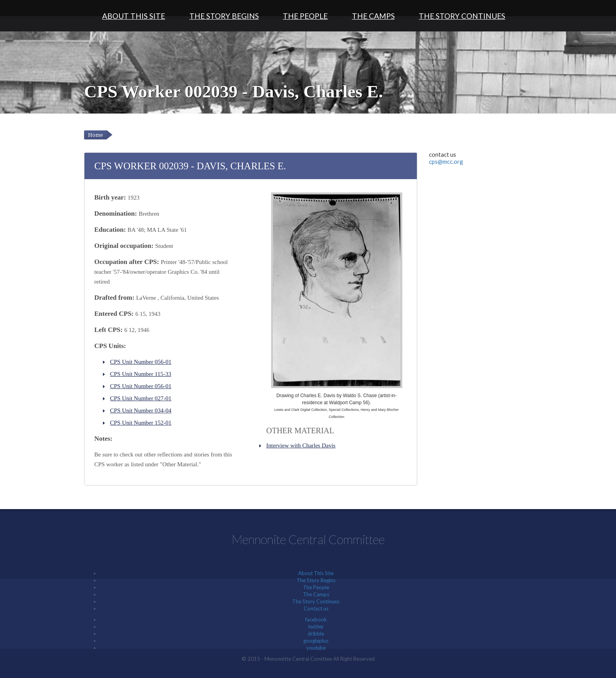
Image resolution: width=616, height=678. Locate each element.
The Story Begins (224, 16)
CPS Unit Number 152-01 (141, 423)
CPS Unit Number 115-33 (141, 374)
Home (95, 135)
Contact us (316, 608)
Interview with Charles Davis (301, 445)
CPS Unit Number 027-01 (141, 398)
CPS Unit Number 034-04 (141, 410)
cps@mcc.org (446, 161)
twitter (316, 627)
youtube (316, 648)
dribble (316, 634)
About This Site (134, 16)
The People (305, 16)
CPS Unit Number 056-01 (141, 362)
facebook (316, 619)
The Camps (373, 16)
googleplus (316, 641)
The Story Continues (462, 16)
